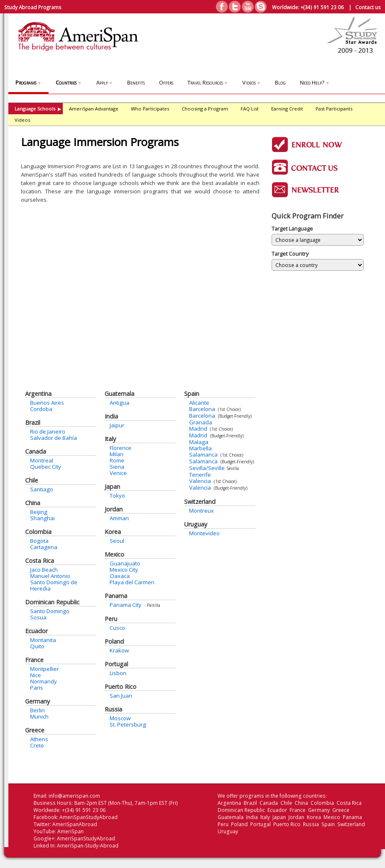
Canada (36, 451)
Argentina (38, 394)
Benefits (136, 82)
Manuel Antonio (50, 576)
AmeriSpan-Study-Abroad (88, 846)
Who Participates (150, 109)
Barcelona (202, 409)
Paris (37, 688)
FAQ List (250, 109)
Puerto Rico (121, 687)
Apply (105, 82)
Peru (111, 619)
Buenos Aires (47, 403)
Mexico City (124, 570)
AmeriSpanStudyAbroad (89, 817)
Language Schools (38, 109)
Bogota (39, 541)
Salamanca (203, 455)
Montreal (42, 460)
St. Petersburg (128, 724)
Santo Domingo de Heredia (54, 585)
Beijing (39, 512)
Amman (119, 518)
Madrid (198, 429)
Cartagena (44, 547)
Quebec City (46, 467)
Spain (192, 394)
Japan (112, 487)
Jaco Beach (44, 570)
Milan (117, 454)
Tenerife (200, 475)
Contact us (368, 7)
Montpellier (45, 669)
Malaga (199, 442)
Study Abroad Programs (33, 7)
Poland (114, 641)
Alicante (199, 403)
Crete (37, 745)
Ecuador (36, 631)
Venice (118, 473)
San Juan (121, 696)
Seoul (117, 541)
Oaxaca (120, 576)
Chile (32, 480)
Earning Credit (287, 109)
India (111, 416)
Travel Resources (208, 82)
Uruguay (196, 524)
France (34, 660)
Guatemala (119, 394)
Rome (117, 460)
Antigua (119, 403)
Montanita (43, 640)
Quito (37, 646)
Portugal (116, 664)
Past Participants (334, 109)
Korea (113, 532)
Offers (166, 82)
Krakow (119, 650)
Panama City (126, 605)
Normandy (44, 681)
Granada (201, 422)
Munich (39, 716)
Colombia (38, 532)
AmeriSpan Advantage (94, 109)
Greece (35, 730)
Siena (117, 467)
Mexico (114, 554)
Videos (252, 82)
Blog (280, 82)
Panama (116, 596)
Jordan (114, 509)
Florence (121, 448)
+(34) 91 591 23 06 (322, 7)
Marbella (200, 448)
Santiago (42, 489)
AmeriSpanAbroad (75, 824)
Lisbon (118, 673)
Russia (113, 709)
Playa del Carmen (132, 582)
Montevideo (204, 533)
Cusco (117, 628)
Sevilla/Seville (207, 468)
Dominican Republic (52, 602)
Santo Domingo (50, 611)
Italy (110, 439)
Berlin (37, 710)
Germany (37, 701)
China (33, 503)
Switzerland (200, 502)
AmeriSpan (71, 831)
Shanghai (42, 518)
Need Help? (315, 82)
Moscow (120, 718)
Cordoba (41, 409)
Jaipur (117, 425)
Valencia (200, 481)
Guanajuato (125, 563)
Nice (36, 675)
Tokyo (117, 496)
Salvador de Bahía (54, 438)
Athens (39, 739)
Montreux (201, 511)
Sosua (38, 617)
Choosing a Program (205, 109)
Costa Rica (40, 561)
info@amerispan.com (74, 796)
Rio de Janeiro (48, 431)
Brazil (33, 422)
